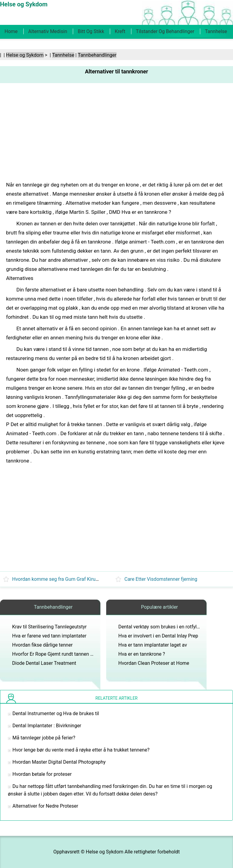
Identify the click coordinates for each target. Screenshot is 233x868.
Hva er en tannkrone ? (142, 654)
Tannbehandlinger (97, 55)
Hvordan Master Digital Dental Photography (59, 762)
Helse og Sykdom (25, 55)
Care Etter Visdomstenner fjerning (161, 579)
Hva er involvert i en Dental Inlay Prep (158, 636)
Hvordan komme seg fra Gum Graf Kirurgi (57, 579)
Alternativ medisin (48, 31)
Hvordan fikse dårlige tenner (42, 645)
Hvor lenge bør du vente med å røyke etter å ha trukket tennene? (81, 750)
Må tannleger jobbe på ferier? (44, 738)
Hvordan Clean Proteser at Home (154, 663)
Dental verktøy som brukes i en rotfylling (161, 627)
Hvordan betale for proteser (42, 774)
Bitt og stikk (91, 31)
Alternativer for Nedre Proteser (45, 806)
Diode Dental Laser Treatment (44, 663)
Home (11, 31)
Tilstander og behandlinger (165, 31)
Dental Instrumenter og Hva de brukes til (56, 713)
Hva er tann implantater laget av (153, 645)
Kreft (120, 31)
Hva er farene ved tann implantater (49, 636)
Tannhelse (216, 31)
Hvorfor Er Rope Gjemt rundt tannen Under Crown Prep (71, 654)
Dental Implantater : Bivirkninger (47, 726)
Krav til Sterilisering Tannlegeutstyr (49, 627)
